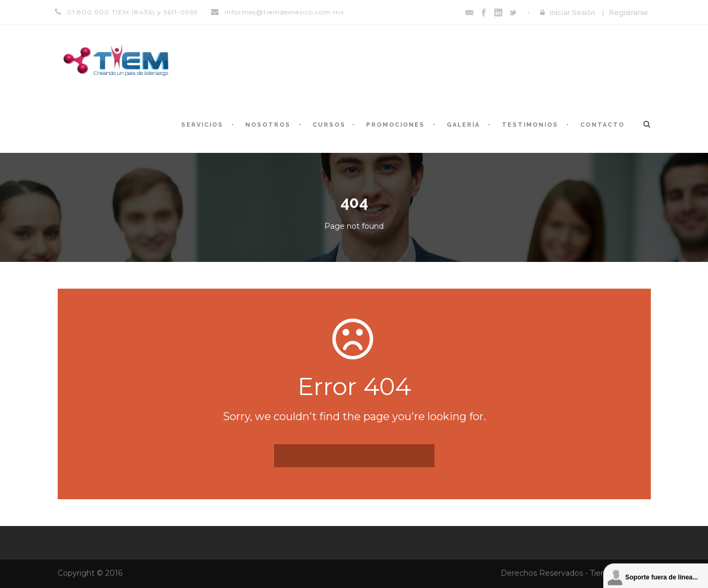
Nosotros (268, 125)
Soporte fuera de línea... (662, 577)
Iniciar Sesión (573, 12)
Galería (463, 125)
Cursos (329, 125)
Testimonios (530, 125)
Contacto (602, 125)
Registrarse (629, 12)
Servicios (202, 125)
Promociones (395, 125)
